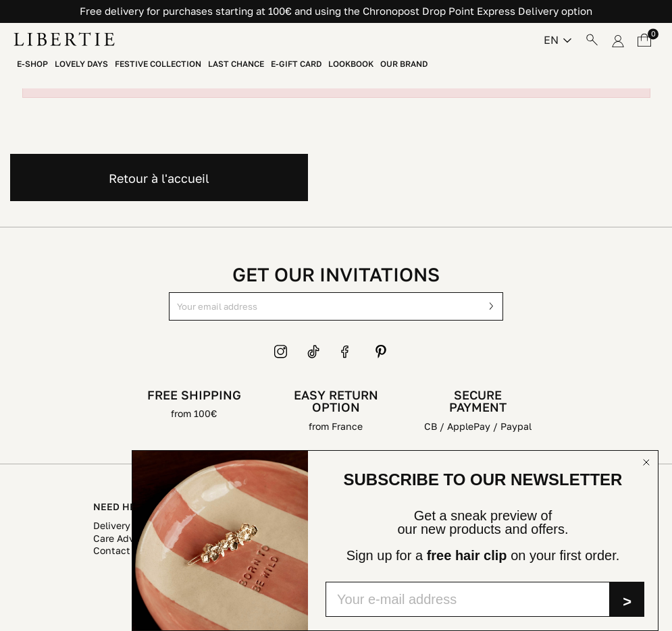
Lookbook (351, 64)
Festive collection (158, 64)
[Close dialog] (646, 462)
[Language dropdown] (558, 40)
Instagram (281, 352)
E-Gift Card (296, 64)
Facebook (348, 352)
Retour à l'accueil (159, 178)
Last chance (236, 64)
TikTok (314, 352)
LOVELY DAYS (81, 64)
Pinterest (381, 352)
